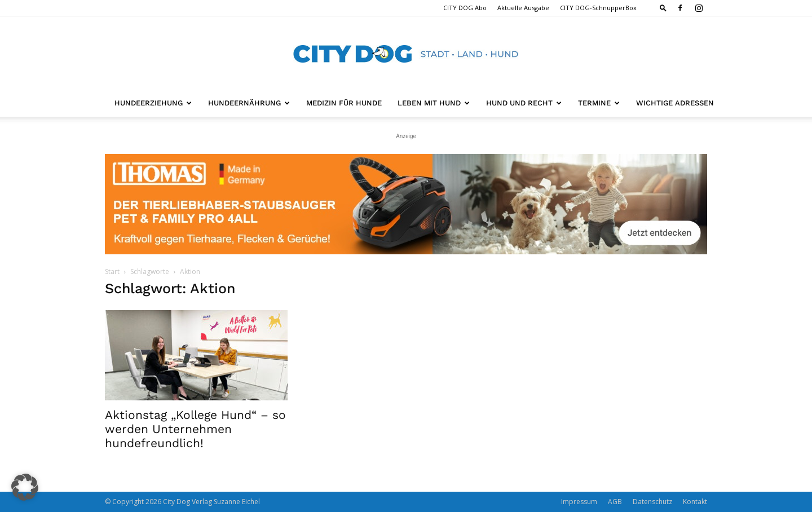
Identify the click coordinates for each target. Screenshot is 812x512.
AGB (615, 502)
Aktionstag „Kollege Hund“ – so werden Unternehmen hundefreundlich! (195, 429)
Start (112, 272)
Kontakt (695, 502)
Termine (599, 103)
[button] (663, 8)
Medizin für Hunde (344, 103)
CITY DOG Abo (465, 8)
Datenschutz (652, 502)
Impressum (579, 502)
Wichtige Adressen (675, 103)
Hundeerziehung (153, 103)
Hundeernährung (249, 103)
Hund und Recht (524, 103)
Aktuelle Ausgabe (523, 8)
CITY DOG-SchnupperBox (598, 8)
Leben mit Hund (434, 103)
